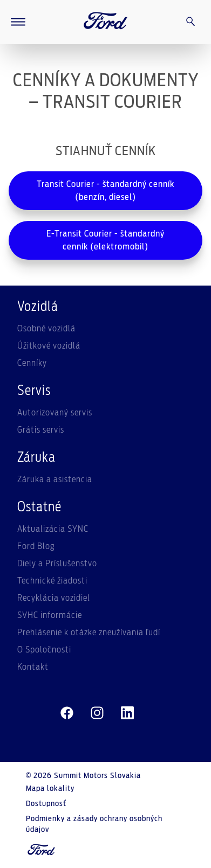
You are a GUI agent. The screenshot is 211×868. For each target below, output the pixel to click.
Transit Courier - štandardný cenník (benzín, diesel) (105, 191)
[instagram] (97, 713)
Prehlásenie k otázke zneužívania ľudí (89, 633)
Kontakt (33, 667)
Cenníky (32, 363)
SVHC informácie (50, 615)
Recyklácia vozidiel (54, 598)
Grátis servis (41, 430)
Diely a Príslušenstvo (57, 564)
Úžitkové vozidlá (49, 346)
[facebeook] (67, 713)
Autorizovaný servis (55, 413)
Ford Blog (36, 546)
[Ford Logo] (106, 22)
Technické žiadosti (52, 581)
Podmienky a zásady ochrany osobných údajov (94, 824)
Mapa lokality (50, 789)
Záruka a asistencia (55, 480)
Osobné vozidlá (46, 329)
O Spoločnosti (44, 650)
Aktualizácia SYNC (53, 529)
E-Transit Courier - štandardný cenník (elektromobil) (105, 240)
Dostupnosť (46, 804)
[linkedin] (127, 713)
